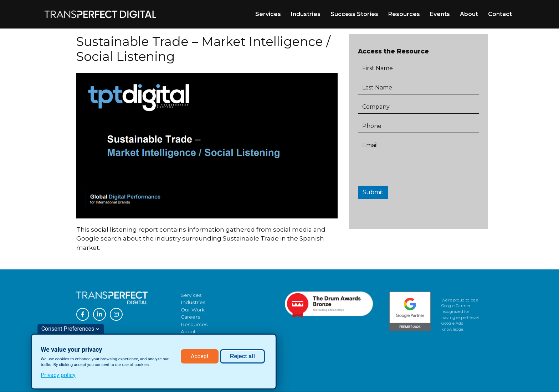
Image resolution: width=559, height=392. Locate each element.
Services (268, 14)
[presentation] (412, 172)
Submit (373, 192)
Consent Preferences (68, 329)
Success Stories (354, 14)
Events (440, 14)
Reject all (242, 357)
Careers (190, 317)
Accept (200, 357)
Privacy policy (58, 376)
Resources (404, 14)
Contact (500, 14)
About (469, 14)
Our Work (193, 310)
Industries (306, 14)
